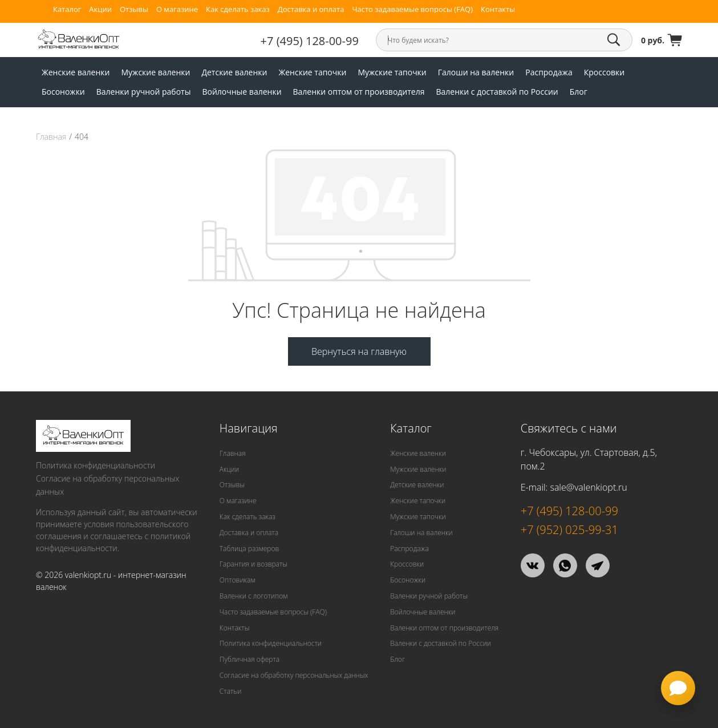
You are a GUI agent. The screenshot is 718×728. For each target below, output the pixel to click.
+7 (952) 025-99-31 (569, 530)
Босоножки (63, 92)
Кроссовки (605, 72)
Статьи (231, 691)
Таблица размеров (250, 549)
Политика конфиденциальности (96, 465)
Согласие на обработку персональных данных (108, 485)
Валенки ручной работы (144, 92)
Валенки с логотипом (254, 596)
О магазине (177, 9)
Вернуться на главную (359, 351)
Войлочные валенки (242, 92)
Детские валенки (234, 72)
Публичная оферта (250, 659)
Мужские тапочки (392, 72)
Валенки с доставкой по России (497, 92)
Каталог (67, 9)
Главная (51, 137)
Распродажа (549, 72)
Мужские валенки (155, 72)
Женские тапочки (312, 72)
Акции (100, 9)
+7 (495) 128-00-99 (310, 41)
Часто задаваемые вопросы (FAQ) (412, 9)
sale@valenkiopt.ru (588, 487)
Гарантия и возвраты (253, 564)
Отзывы (134, 9)
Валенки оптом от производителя (359, 92)
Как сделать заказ (238, 9)
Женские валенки (76, 72)
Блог (579, 92)
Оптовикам (238, 580)
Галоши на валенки (476, 72)
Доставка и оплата (311, 9)
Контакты (498, 9)
